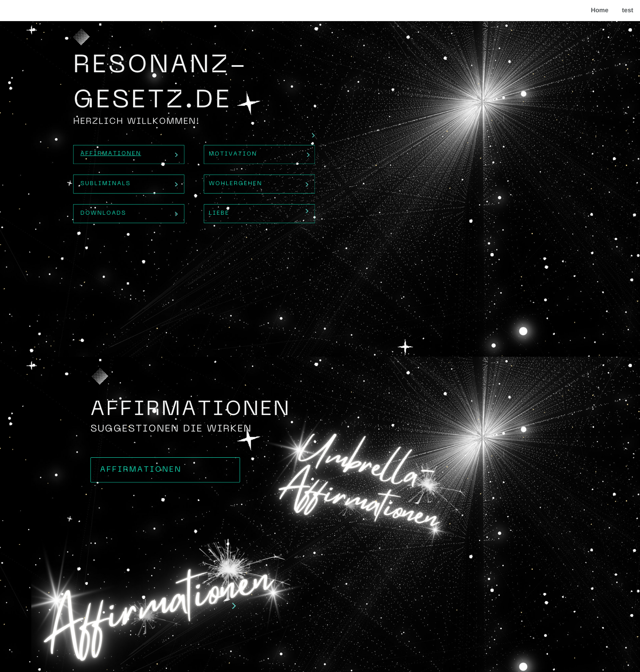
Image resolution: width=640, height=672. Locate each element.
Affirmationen (111, 154)
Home (600, 10)
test (628, 10)
